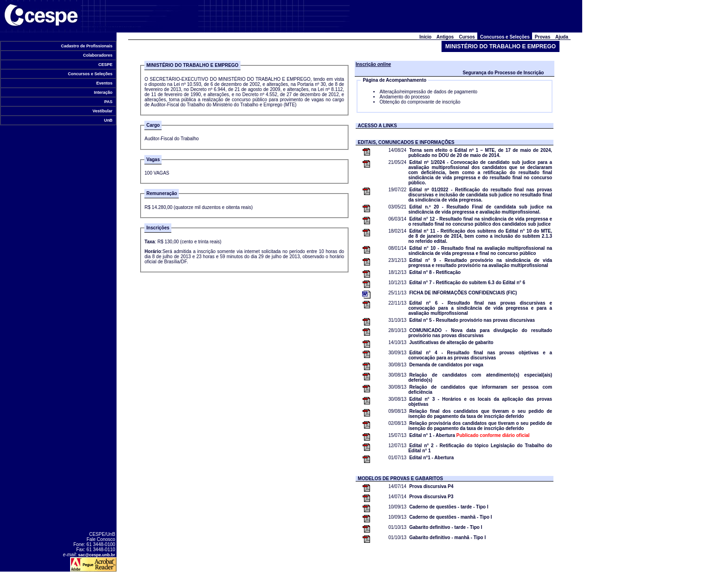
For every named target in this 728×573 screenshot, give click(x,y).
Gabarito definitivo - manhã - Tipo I (447, 537)
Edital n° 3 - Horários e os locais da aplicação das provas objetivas (480, 402)
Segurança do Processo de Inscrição (503, 73)
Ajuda (562, 37)
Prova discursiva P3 (431, 497)
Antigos (445, 37)
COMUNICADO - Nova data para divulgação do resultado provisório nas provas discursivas (480, 333)
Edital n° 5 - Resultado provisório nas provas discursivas (472, 320)
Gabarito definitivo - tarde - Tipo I (445, 527)
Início (426, 37)
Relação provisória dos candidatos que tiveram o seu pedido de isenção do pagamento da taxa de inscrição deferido (480, 426)
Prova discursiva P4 (431, 486)
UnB (108, 120)
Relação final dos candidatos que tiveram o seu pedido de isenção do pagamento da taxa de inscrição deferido (480, 414)
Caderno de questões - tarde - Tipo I (448, 507)
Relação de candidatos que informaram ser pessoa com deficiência (480, 390)
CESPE (105, 65)
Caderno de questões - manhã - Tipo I (450, 517)
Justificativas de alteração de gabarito (451, 342)
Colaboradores (98, 55)
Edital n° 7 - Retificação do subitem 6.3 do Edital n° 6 (467, 283)
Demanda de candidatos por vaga (446, 365)
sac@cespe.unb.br (97, 555)
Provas (542, 37)
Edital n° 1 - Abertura (469, 435)
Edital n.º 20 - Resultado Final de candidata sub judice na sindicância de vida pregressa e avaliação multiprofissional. (480, 209)
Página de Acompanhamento (394, 80)
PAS (108, 102)
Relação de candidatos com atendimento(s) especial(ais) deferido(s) (480, 378)
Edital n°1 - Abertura (431, 458)
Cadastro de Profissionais (87, 46)
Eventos (104, 83)
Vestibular (103, 111)
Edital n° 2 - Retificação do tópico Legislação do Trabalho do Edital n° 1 (480, 448)
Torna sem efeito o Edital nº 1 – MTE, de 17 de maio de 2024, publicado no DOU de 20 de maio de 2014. (480, 153)
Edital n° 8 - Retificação (435, 272)
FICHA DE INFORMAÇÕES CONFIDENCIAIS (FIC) (463, 293)
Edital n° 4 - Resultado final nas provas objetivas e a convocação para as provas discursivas (480, 355)
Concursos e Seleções (90, 74)
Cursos (467, 37)
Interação (103, 92)
